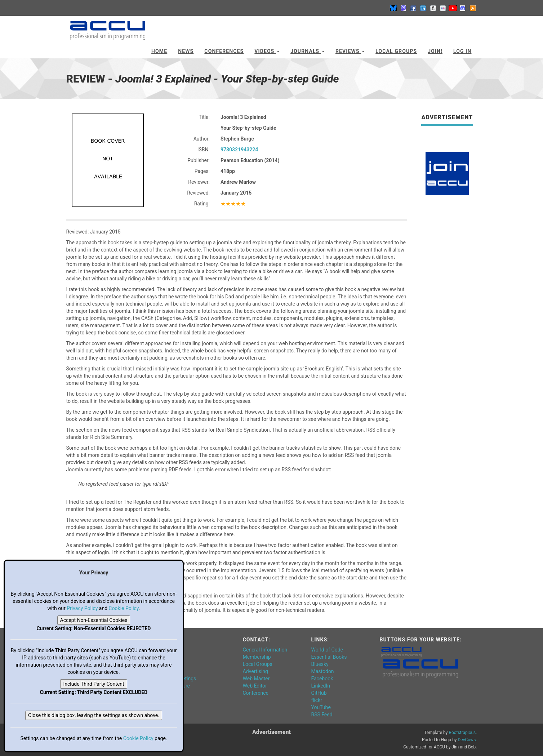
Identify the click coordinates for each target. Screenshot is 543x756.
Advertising (255, 671)
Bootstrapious (462, 733)
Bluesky (320, 664)
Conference (256, 693)
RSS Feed (322, 715)
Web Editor (255, 686)
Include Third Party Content (94, 684)
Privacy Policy (82, 608)
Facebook (322, 679)
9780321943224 (239, 150)
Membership (257, 657)
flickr (317, 700)
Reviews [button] (350, 51)
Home (159, 51)
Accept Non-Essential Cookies (94, 620)
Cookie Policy (124, 608)
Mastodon (323, 671)
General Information (265, 650)
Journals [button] (308, 51)
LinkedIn (321, 686)
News (186, 51)
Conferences (224, 51)
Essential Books (329, 657)
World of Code (327, 650)
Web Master (256, 679)
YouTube (321, 707)
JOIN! (435, 51)
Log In (462, 51)
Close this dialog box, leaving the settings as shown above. (94, 715)
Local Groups (396, 51)
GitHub (319, 693)
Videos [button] (267, 51)
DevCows (467, 740)
